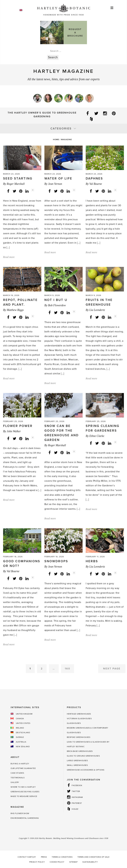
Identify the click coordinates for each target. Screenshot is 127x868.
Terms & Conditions (62, 857)
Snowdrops (56, 561)
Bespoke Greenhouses (79, 737)
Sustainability (90, 862)
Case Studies (17, 773)
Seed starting (18, 179)
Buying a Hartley (20, 764)
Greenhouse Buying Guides (25, 792)
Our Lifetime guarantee (23, 768)
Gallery (15, 782)
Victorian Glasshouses (79, 719)
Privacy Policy (37, 862)
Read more (9, 257)
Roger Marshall (16, 184)
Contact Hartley (27, 857)
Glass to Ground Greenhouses (83, 756)
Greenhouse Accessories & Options (86, 770)
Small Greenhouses (77, 765)
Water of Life (58, 179)
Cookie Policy (57, 862)
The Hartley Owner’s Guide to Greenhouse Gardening (42, 115)
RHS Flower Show (20, 813)
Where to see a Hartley (23, 787)
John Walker (14, 431)
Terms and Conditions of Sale (93, 857)
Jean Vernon (55, 184)
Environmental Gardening (25, 818)
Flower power (18, 426)
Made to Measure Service (24, 796)
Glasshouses (74, 723)
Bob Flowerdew (57, 305)
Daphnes (94, 179)
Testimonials (18, 778)
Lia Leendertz (97, 310)
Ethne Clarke (97, 436)
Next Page (112, 669)
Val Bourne (96, 184)
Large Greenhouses (77, 761)
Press (44, 857)
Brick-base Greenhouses (80, 751)
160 (68, 669)
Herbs (92, 561)
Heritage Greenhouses (79, 714)
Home (56, 140)
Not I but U (56, 300)
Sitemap (73, 862)
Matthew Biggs (15, 310)
